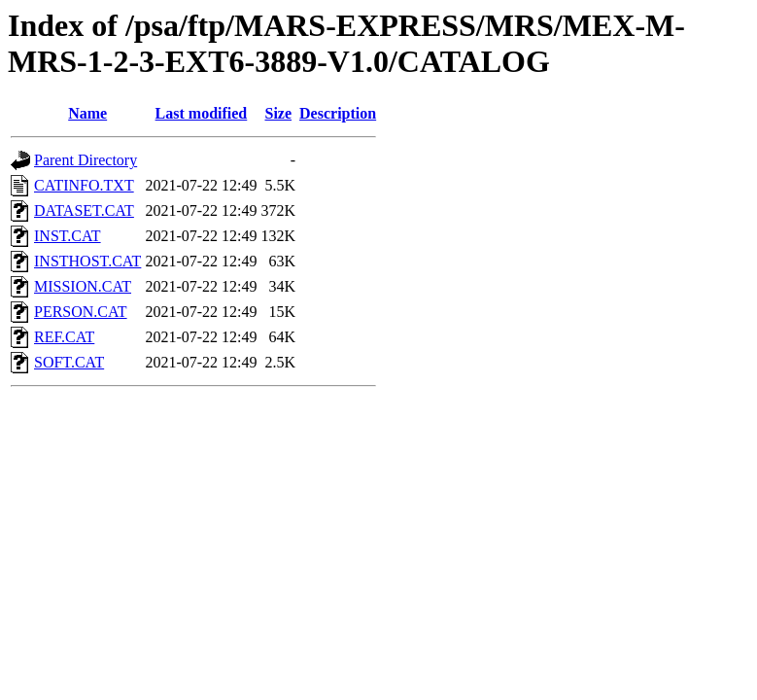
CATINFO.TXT (84, 185)
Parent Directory (86, 160)
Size (278, 113)
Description (338, 113)
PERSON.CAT (81, 312)
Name (87, 113)
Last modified (202, 113)
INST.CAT (68, 236)
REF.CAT (64, 337)
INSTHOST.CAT (87, 261)
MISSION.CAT (83, 286)
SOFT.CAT (69, 362)
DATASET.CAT (84, 210)
